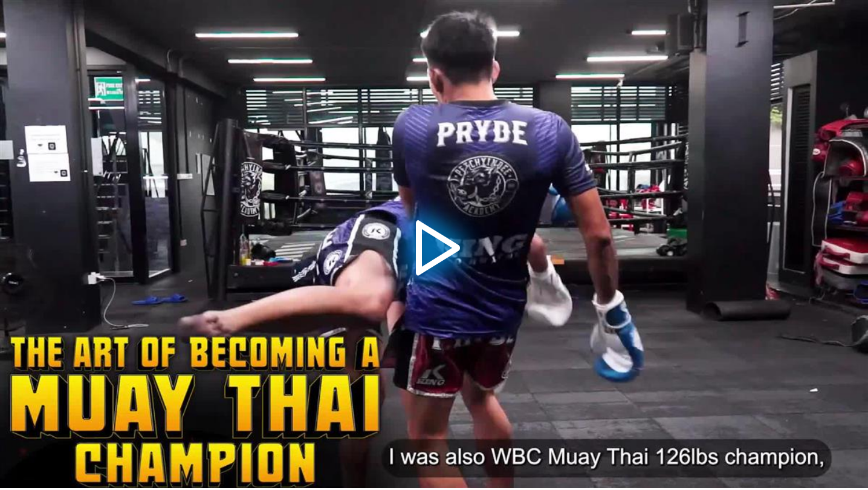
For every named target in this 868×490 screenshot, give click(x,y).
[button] (434, 244)
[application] (434, 244)
